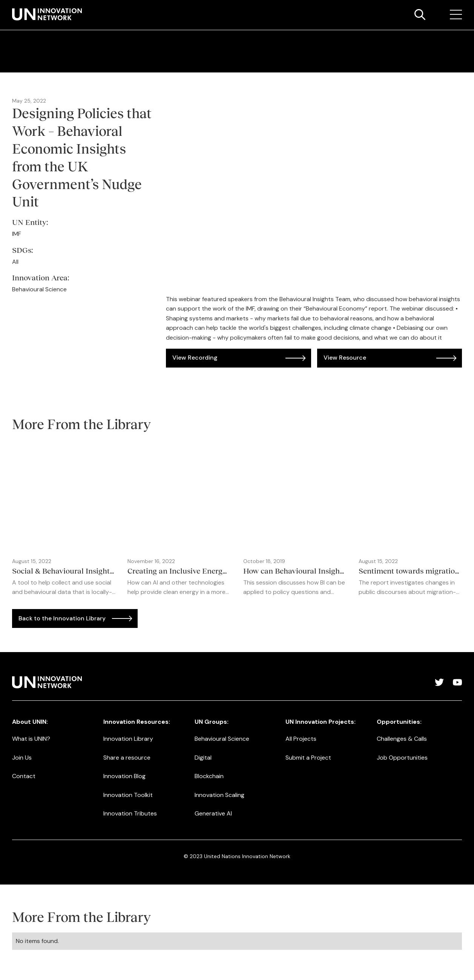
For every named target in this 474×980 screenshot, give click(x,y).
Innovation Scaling (219, 795)
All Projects (301, 739)
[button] (456, 15)
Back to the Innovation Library (62, 618)
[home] (47, 14)
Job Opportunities (402, 758)
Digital (203, 758)
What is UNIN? (31, 739)
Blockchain (209, 776)
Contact (24, 776)
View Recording (195, 358)
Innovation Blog (124, 776)
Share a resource (127, 758)
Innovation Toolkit (128, 795)
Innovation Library (128, 739)
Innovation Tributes (130, 813)
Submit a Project (308, 758)
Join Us (22, 758)
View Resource (345, 358)
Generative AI (213, 813)
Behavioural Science (222, 739)
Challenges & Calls (402, 739)
